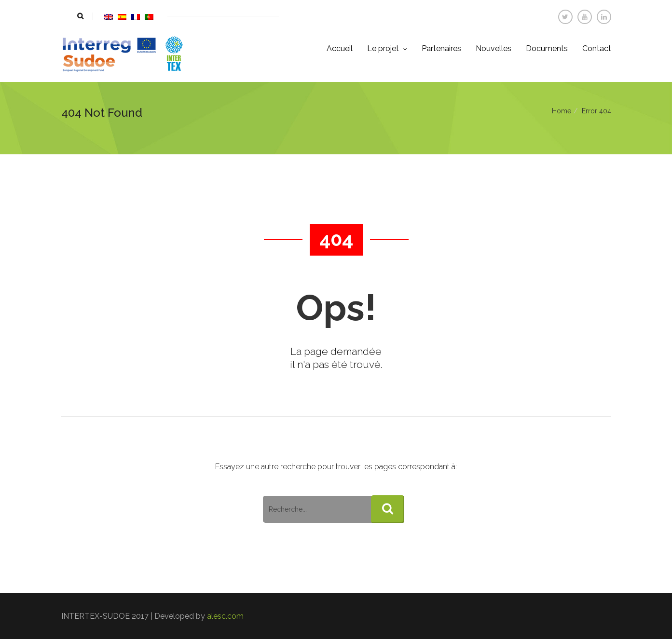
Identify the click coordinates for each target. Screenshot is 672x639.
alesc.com (225, 616)
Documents (547, 48)
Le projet (387, 48)
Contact (597, 48)
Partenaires (441, 48)
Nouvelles (494, 48)
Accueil (340, 48)
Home (562, 111)
